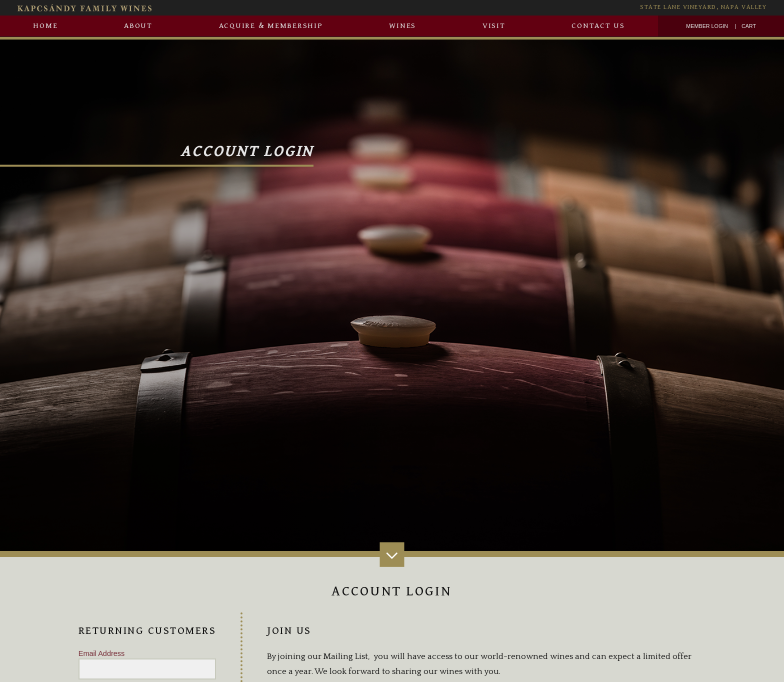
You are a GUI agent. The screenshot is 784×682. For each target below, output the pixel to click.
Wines (402, 26)
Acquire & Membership (271, 26)
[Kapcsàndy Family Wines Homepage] (213, 8)
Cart (749, 26)
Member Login (707, 26)
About (138, 26)
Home (45, 26)
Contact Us (598, 26)
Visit (494, 26)
